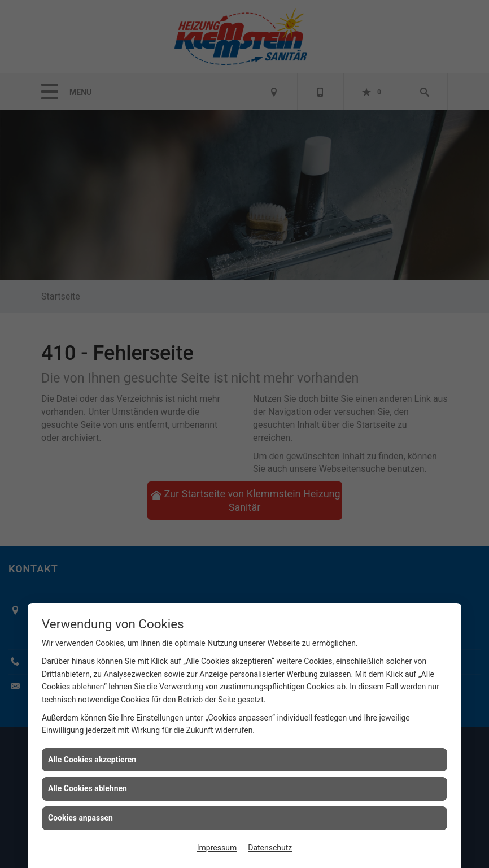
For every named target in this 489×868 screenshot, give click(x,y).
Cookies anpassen (80, 818)
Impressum (217, 848)
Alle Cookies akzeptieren (92, 759)
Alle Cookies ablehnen (88, 788)
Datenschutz (270, 848)
